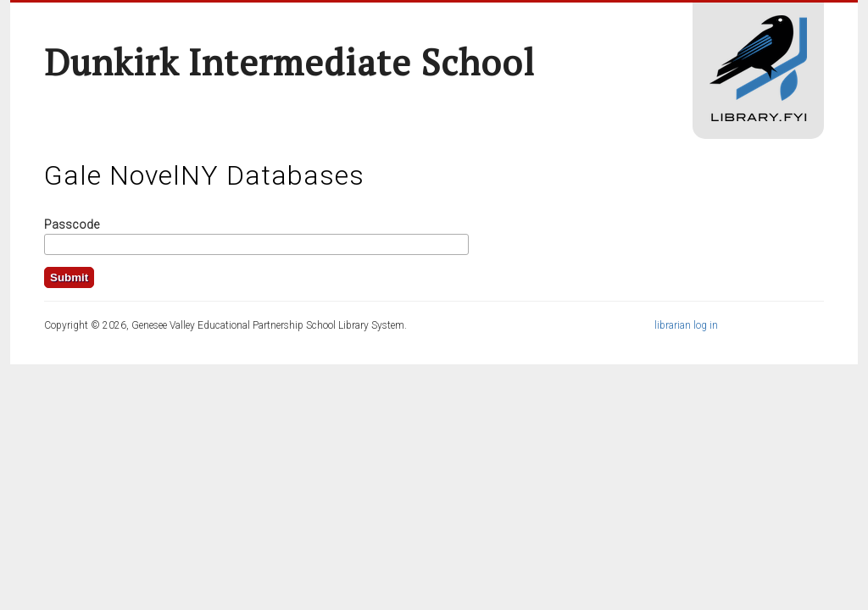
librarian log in (686, 325)
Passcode (72, 225)
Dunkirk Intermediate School (289, 62)
